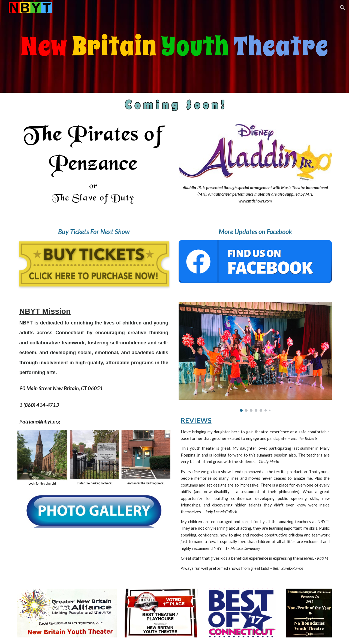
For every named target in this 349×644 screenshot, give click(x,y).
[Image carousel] (255, 357)
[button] (342, 8)
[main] (174, 46)
